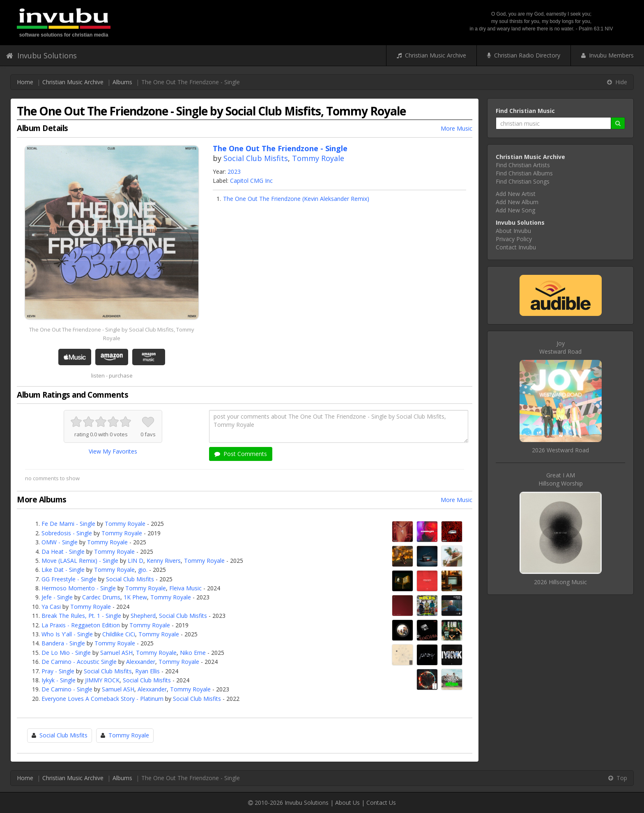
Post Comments (241, 454)
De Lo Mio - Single (66, 653)
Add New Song (515, 210)
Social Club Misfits (256, 158)
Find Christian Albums (524, 173)
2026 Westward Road (560, 450)
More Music (457, 128)
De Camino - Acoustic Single (79, 662)
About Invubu (513, 231)
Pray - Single (58, 671)
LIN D (136, 561)
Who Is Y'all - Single (67, 634)
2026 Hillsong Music (560, 582)
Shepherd (143, 616)
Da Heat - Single (63, 552)
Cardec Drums (101, 597)
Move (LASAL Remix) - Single (80, 561)
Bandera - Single (63, 643)
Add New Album (517, 202)
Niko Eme (193, 653)
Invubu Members (607, 55)
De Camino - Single (67, 689)
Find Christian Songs (523, 181)
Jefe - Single (57, 597)
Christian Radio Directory (524, 55)
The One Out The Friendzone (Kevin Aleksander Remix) (296, 199)
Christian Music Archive (431, 55)
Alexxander (141, 662)
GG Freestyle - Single (69, 579)
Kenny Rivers (164, 561)
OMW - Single (60, 542)
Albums (122, 82)
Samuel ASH (116, 653)
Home (25, 82)
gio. (143, 570)
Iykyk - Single (59, 680)
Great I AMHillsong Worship (561, 479)
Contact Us (381, 803)
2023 (234, 172)
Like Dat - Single (63, 570)
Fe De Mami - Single (68, 524)
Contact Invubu (516, 247)
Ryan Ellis (147, 671)
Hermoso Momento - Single (79, 588)
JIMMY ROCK (102, 680)
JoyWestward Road (560, 347)
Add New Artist (516, 194)
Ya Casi (51, 607)
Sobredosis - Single (67, 533)
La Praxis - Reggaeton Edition (81, 625)
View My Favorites (113, 451)
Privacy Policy (514, 239)
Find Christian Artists (523, 165)
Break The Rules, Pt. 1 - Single (81, 616)
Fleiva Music (185, 588)
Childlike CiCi (119, 634)
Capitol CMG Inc (251, 181)
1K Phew (135, 597)
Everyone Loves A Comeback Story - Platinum (102, 699)
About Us (347, 803)
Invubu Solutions (41, 55)
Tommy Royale (318, 158)
